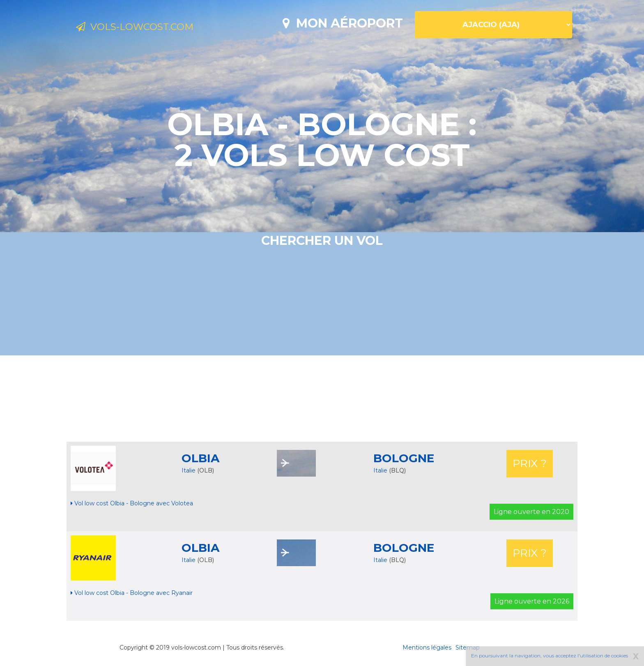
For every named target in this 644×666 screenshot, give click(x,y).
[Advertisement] (322, 399)
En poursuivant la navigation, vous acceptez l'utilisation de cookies (550, 656)
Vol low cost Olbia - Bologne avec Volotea (132, 503)
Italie (189, 470)
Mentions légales (427, 648)
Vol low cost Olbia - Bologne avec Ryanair (132, 593)
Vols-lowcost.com (143, 28)
